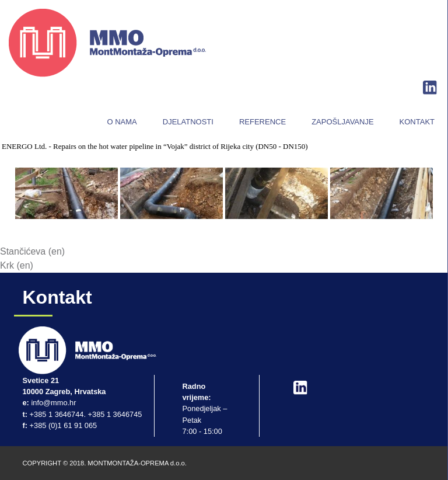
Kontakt (417, 122)
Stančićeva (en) (32, 251)
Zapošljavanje (342, 122)
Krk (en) (17, 265)
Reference (262, 122)
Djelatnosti (188, 122)
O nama (122, 122)
